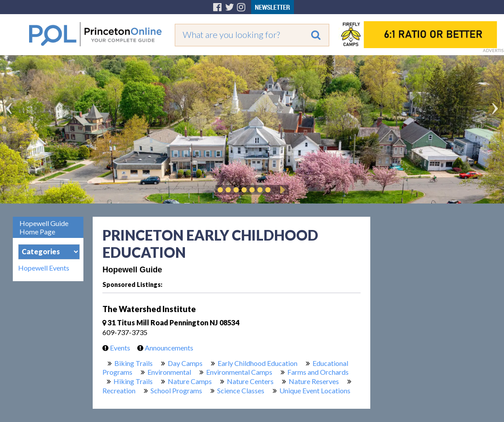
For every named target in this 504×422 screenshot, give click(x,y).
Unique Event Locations (315, 390)
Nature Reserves (314, 381)
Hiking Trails (133, 381)
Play (281, 190)
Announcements (163, 348)
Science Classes (241, 390)
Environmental (169, 372)
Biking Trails (134, 363)
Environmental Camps (239, 372)
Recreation (119, 390)
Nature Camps (190, 381)
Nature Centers (250, 381)
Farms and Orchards (318, 372)
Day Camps (185, 363)
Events (114, 348)
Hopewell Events (44, 268)
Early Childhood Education (258, 363)
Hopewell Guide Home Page (44, 227)
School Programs (176, 390)
